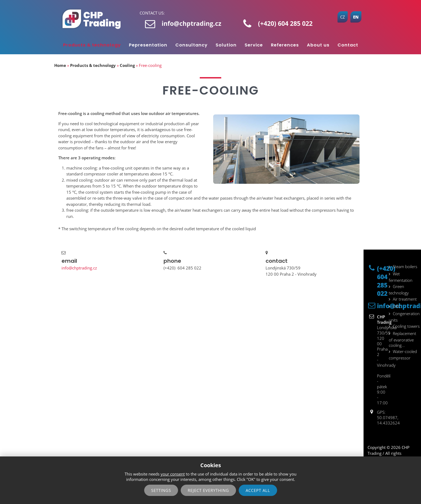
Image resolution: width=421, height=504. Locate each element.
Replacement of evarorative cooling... (402, 339)
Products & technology (92, 45)
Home (60, 65)
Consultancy (191, 45)
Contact (348, 45)
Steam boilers (405, 267)
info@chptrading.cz (191, 24)
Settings (161, 490)
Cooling (127, 65)
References (285, 45)
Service (254, 45)
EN (356, 17)
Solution (226, 45)
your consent (173, 474)
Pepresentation (148, 45)
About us (318, 45)
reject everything (208, 490)
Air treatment (405, 299)
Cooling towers (406, 326)
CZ (343, 17)
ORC (397, 306)
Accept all (258, 490)
